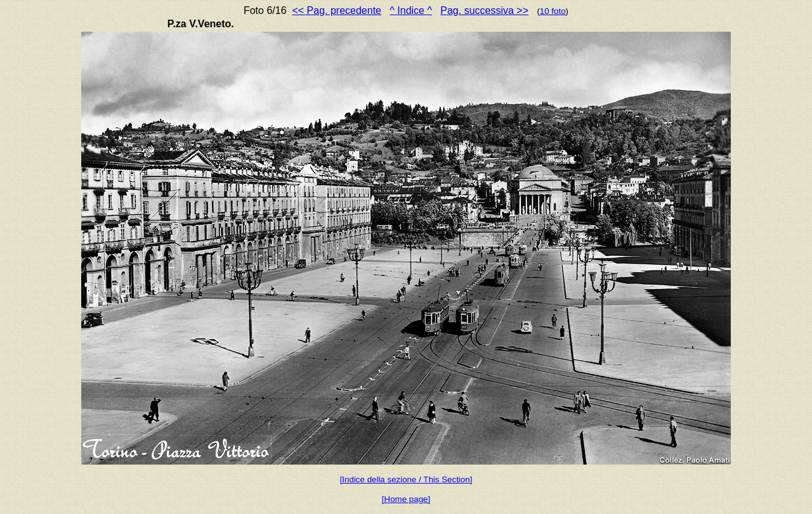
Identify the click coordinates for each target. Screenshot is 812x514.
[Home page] (406, 499)
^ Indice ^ (411, 10)
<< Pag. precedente (337, 10)
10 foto (553, 11)
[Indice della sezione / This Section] (406, 479)
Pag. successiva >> (484, 10)
